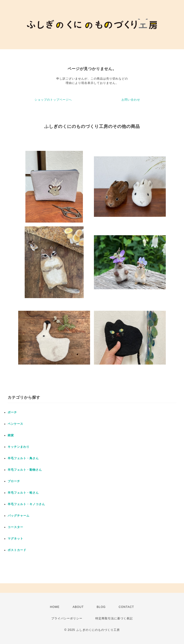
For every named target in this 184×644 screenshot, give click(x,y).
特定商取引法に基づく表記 (114, 618)
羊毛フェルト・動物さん (25, 470)
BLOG (101, 607)
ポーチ (12, 412)
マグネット (15, 539)
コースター (15, 527)
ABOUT (78, 607)
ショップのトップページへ (53, 100)
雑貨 (11, 435)
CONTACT (126, 607)
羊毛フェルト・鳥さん (23, 458)
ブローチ (14, 481)
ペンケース (15, 424)
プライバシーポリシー (67, 618)
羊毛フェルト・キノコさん (26, 504)
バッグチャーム (19, 516)
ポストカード (17, 550)
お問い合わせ (131, 100)
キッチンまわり (19, 447)
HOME (55, 607)
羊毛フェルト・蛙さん (23, 493)
